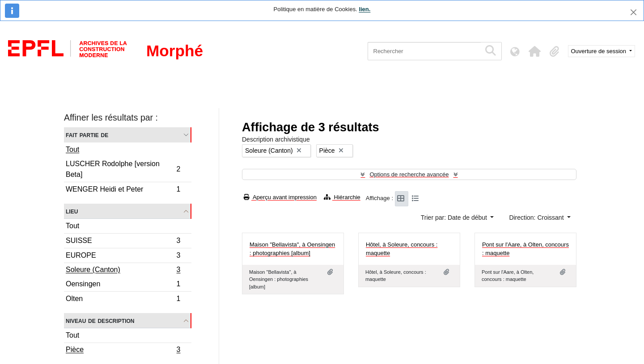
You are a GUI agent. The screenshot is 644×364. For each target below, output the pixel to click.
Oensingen (123, 285)
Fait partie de (87, 135)
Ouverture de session (600, 51)
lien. (364, 9)
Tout (72, 149)
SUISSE (123, 242)
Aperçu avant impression (280, 197)
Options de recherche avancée (409, 174)
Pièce (123, 351)
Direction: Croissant (537, 218)
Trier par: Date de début (455, 218)
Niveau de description (100, 320)
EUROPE (123, 257)
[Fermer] (633, 12)
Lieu (72, 211)
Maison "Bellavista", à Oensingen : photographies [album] (292, 249)
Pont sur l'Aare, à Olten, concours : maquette (525, 249)
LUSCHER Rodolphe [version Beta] (123, 169)
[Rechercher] (424, 51)
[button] (535, 51)
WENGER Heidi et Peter (123, 190)
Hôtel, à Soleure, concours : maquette (402, 249)
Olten (123, 300)
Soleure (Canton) (123, 271)
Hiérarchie (342, 197)
